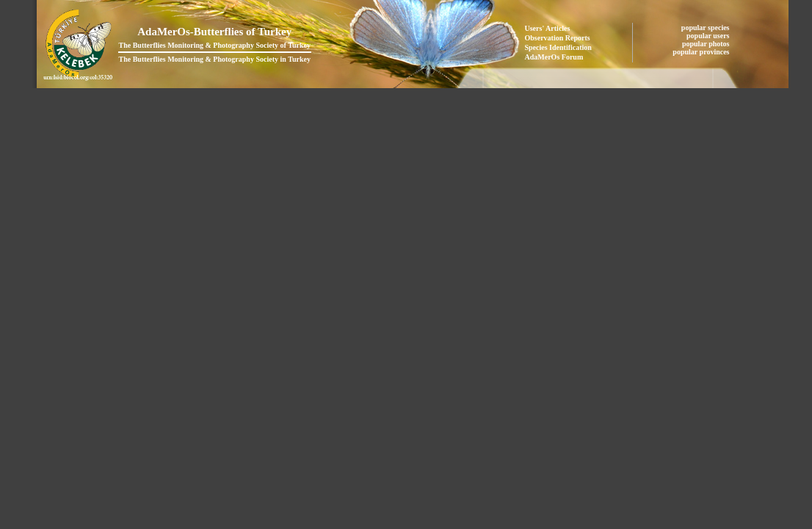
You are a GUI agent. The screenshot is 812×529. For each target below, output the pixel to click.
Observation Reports (558, 38)
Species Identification (558, 47)
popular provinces (702, 52)
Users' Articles (548, 28)
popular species (706, 28)
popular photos (707, 44)
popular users (709, 36)
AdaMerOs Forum (554, 57)
